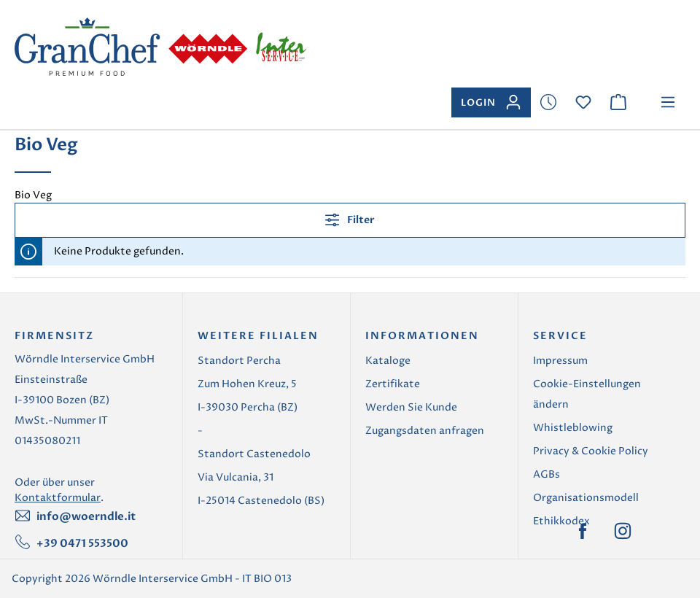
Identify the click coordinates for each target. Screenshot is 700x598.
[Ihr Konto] (491, 102)
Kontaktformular (58, 498)
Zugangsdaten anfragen (425, 431)
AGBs (547, 474)
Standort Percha (239, 361)
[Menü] (668, 102)
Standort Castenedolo (254, 454)
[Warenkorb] (618, 102)
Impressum (560, 361)
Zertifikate (393, 384)
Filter (350, 220)
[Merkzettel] (548, 102)
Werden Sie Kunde (411, 407)
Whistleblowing (573, 428)
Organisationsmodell (586, 498)
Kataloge (388, 361)
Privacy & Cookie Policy (591, 451)
